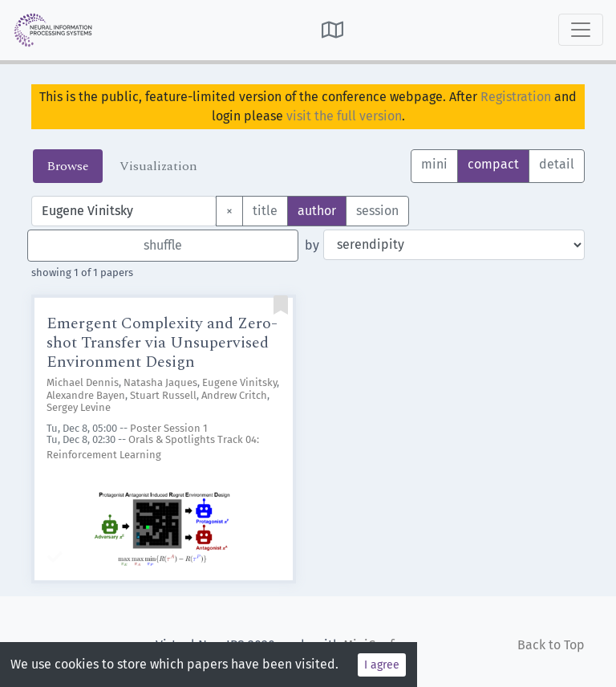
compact (493, 163)
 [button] (332, 30)
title (265, 210)
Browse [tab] (68, 166)
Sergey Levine (79, 407)
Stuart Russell (163, 395)
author (317, 210)
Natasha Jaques (160, 382)
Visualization (158, 166)
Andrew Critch (234, 395)
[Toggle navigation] (581, 30)
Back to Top (551, 645)
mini (434, 163)
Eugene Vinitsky (239, 382)
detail (557, 163)
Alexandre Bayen (86, 395)
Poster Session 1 (169, 428)
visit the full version (344, 116)
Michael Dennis (83, 382)
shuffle (163, 245)
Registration (516, 97)
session (377, 210)
